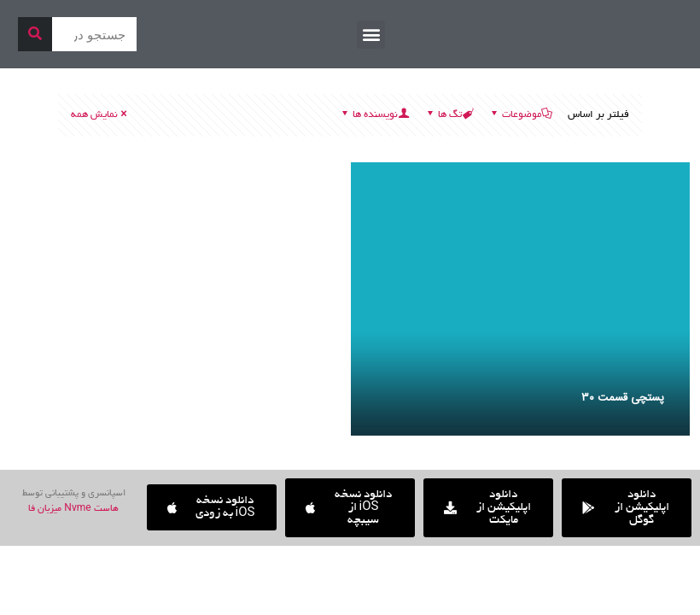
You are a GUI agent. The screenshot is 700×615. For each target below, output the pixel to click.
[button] (371, 35)
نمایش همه (100, 115)
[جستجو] (35, 34)
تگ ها (449, 115)
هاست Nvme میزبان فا (73, 509)
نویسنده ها (374, 115)
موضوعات (520, 115)
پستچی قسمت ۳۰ (623, 398)
